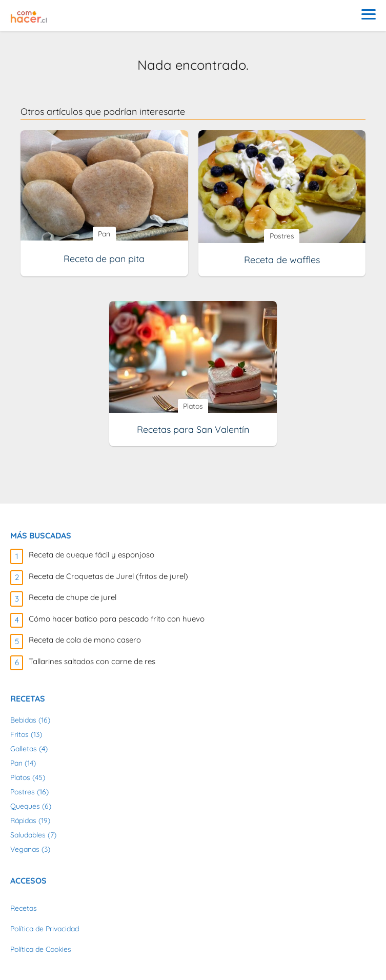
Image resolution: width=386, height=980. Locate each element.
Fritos (19, 734)
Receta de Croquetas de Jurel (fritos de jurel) (108, 576)
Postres (23, 792)
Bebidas (23, 720)
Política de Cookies (41, 949)
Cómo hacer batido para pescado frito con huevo (117, 619)
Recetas (24, 908)
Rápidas (23, 821)
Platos (20, 777)
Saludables (28, 835)
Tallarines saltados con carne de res (92, 661)
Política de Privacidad (45, 929)
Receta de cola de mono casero (85, 640)
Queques (25, 806)
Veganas (25, 849)
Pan (16, 763)
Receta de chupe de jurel (73, 597)
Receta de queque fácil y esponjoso (92, 555)
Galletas (24, 749)
